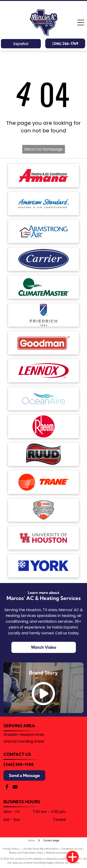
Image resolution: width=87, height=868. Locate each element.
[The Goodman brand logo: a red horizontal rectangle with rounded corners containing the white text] (43, 343)
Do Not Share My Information (41, 849)
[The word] (43, 454)
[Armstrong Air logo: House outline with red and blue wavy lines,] (43, 231)
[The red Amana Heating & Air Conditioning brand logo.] (43, 176)
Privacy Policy (11, 849)
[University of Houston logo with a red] (43, 538)
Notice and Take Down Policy (26, 853)
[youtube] (15, 788)
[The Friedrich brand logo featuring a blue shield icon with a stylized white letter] (43, 315)
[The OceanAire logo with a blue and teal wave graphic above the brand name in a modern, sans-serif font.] (43, 399)
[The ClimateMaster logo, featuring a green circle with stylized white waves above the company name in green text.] (43, 287)
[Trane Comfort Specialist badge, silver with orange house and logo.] (43, 510)
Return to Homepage (44, 149)
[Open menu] (81, 23)
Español (21, 44)
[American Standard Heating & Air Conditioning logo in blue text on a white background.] (43, 203)
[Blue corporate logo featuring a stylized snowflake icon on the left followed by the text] (43, 566)
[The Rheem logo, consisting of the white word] (43, 426)
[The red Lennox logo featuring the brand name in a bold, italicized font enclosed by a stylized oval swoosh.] (43, 371)
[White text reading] (43, 259)
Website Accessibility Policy (62, 853)
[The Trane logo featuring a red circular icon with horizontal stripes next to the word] (43, 482)
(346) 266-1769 (19, 765)
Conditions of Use (72, 849)
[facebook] (7, 788)
